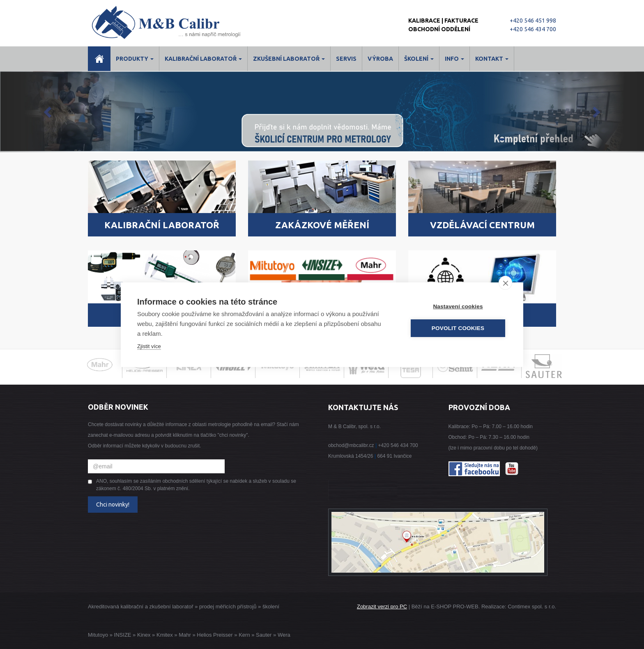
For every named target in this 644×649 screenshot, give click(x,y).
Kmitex (165, 635)
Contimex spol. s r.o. (532, 607)
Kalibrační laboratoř (203, 59)
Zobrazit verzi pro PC (382, 607)
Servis (346, 59)
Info (454, 59)
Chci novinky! (113, 505)
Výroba (380, 59)
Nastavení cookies (458, 306)
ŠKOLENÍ (419, 59)
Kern (244, 635)
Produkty (135, 59)
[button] (48, 112)
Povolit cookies (458, 328)
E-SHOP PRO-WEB (454, 607)
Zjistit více (149, 346)
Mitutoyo (98, 635)
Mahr (185, 635)
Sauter (264, 635)
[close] (505, 283)
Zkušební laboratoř (289, 59)
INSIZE (122, 635)
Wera (284, 635)
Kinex (144, 635)
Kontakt (492, 59)
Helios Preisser (215, 635)
